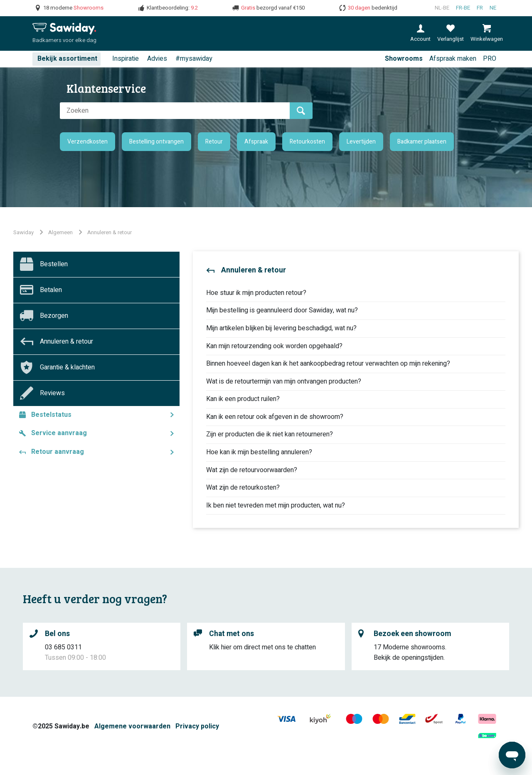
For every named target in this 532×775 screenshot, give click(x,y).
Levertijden (361, 142)
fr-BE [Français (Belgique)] (463, 8)
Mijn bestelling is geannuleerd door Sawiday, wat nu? (282, 310)
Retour (214, 142)
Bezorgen (54, 316)
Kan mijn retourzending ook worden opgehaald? (274, 346)
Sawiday (23, 232)
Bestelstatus (51, 415)
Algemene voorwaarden (132, 726)
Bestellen (54, 264)
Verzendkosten (87, 142)
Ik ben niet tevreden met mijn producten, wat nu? (276, 505)
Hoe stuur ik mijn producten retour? (256, 293)
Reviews (52, 393)
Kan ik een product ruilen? (243, 399)
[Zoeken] (175, 111)
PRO (490, 59)
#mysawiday (194, 59)
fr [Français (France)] (480, 8)
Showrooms (404, 59)
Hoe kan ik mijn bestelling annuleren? (259, 452)
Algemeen (60, 232)
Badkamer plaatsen (422, 142)
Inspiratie (126, 59)
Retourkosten (307, 142)
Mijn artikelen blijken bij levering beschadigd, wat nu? (281, 328)
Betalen (51, 290)
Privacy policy (197, 726)
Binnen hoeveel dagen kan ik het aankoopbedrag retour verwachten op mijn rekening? (328, 364)
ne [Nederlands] (493, 8)
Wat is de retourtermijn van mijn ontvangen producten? (284, 381)
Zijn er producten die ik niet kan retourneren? (270, 434)
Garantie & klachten (67, 367)
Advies (157, 59)
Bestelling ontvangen (156, 142)
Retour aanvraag (58, 452)
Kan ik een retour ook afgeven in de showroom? (275, 417)
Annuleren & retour (110, 232)
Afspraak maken (453, 59)
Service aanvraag (59, 433)
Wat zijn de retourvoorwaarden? (252, 470)
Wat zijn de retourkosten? (243, 488)
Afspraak (256, 142)
